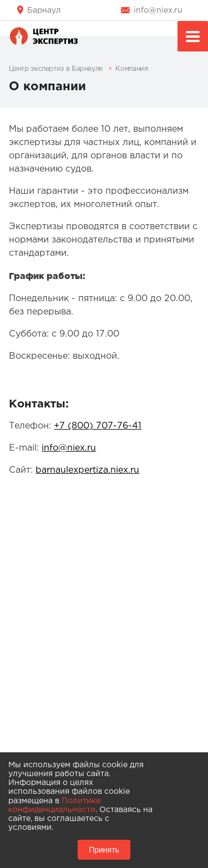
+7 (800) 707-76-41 (98, 426)
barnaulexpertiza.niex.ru (87, 470)
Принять (104, 850)
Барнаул (44, 11)
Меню (193, 38)
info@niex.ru (158, 11)
